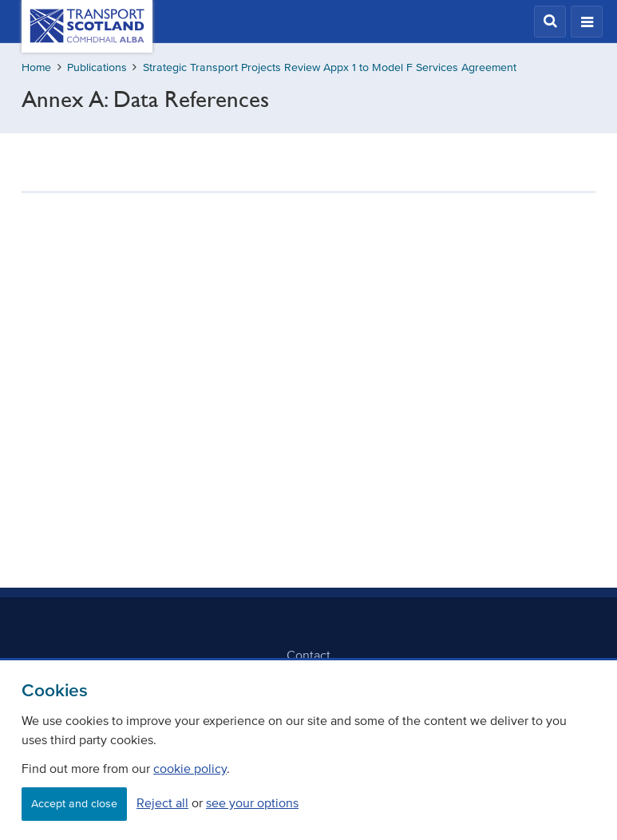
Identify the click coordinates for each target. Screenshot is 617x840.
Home (36, 67)
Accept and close (74, 804)
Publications (97, 67)
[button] (550, 22)
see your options (252, 802)
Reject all (162, 802)
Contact (308, 655)
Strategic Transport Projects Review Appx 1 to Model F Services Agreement (330, 67)
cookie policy (190, 768)
